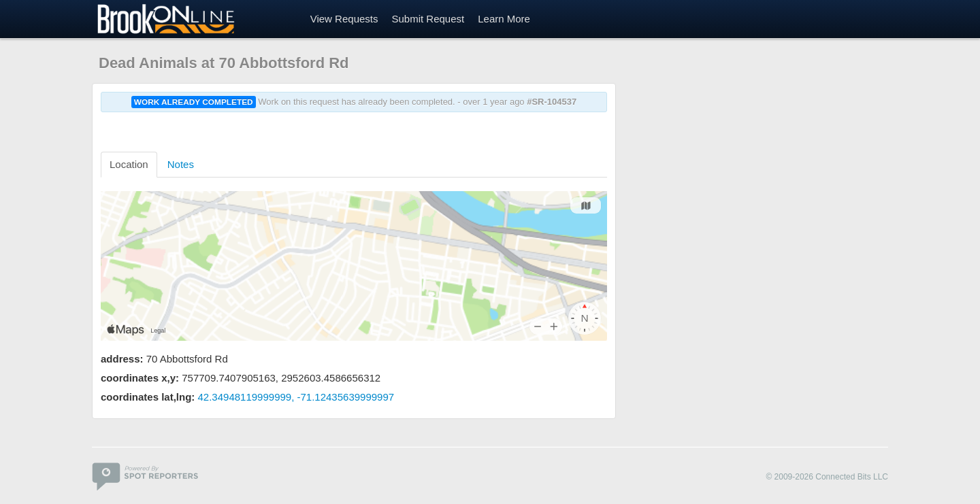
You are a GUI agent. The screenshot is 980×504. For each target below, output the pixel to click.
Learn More (504, 19)
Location (129, 164)
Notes (181, 164)
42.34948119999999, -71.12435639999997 (296, 397)
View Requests (344, 19)
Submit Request (428, 19)
